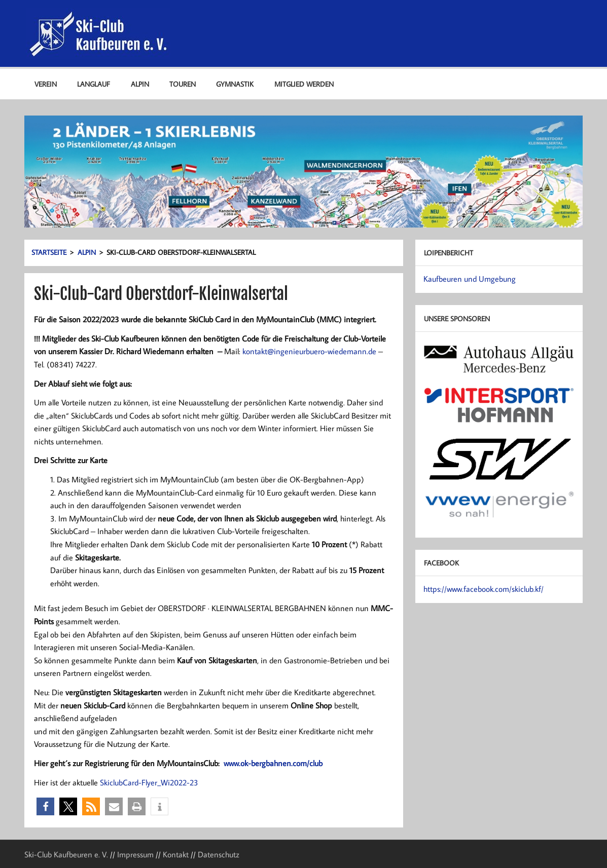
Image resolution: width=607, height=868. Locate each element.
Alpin (140, 84)
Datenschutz (219, 854)
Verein (46, 84)
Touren (183, 84)
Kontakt (176, 854)
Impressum (135, 854)
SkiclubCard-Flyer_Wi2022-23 (149, 782)
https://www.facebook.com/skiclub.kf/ (484, 589)
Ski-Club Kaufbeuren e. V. (66, 854)
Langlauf (94, 84)
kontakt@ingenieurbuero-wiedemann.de (309, 351)
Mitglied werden (304, 84)
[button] (45, 806)
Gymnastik (235, 84)
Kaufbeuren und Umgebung (470, 279)
